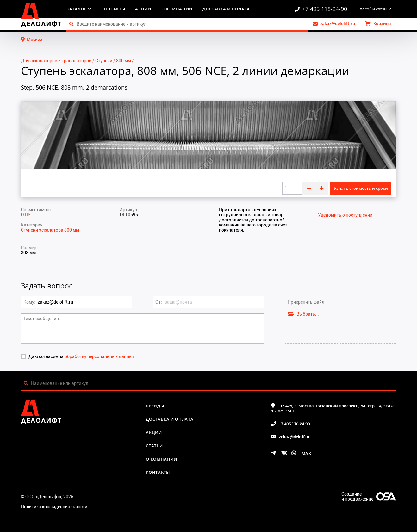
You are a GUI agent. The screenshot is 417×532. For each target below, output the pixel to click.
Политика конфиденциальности (54, 507)
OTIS (26, 215)
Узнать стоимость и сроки (361, 188)
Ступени (104, 61)
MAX (306, 453)
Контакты (113, 9)
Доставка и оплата (226, 9)
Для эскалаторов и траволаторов (56, 61)
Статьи (154, 446)
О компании (177, 9)
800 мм (124, 61)
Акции (143, 9)
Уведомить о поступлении (345, 215)
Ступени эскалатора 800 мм (50, 230)
